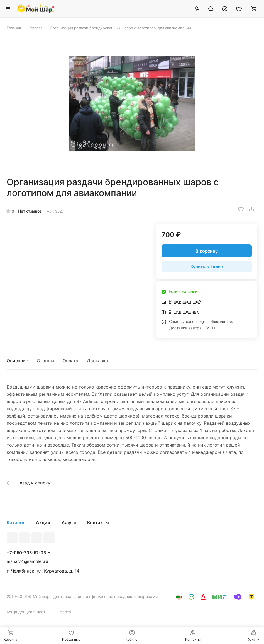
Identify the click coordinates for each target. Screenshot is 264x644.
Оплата (70, 361)
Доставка (97, 361)
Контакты (98, 522)
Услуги (69, 522)
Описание (17, 361)
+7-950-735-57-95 (26, 553)
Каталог (16, 522)
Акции (43, 522)
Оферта (64, 612)
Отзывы (45, 361)
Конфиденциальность (27, 612)
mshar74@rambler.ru (27, 561)
